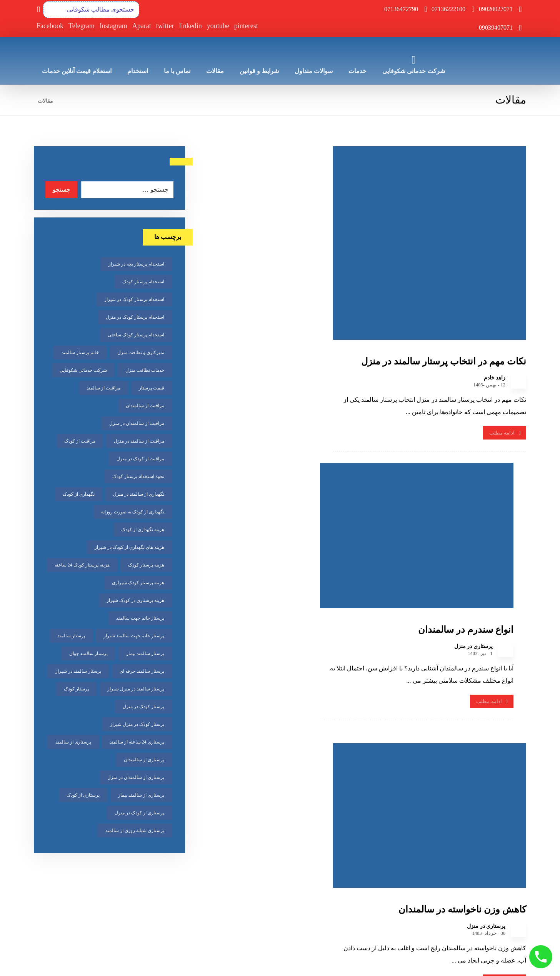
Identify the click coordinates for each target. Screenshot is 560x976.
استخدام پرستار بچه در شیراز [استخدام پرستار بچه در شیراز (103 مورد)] (136, 265)
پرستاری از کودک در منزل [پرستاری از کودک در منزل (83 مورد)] (139, 814)
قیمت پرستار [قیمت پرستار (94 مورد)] (152, 389)
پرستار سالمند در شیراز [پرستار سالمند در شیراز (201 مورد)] (78, 672)
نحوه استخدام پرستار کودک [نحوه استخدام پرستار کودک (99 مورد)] (138, 477)
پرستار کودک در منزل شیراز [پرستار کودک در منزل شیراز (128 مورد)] (137, 725)
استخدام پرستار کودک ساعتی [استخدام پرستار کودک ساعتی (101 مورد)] (136, 336)
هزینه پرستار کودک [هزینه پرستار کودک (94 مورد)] (146, 566)
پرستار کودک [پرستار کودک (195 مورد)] (76, 690)
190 (341, 772)
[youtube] (218, 26)
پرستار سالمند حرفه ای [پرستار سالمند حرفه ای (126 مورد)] (142, 672)
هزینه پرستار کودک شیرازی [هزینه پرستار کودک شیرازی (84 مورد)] (138, 583)
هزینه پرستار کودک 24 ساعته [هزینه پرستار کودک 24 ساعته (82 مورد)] (82, 566)
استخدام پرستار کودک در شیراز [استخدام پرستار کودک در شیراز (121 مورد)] (134, 300)
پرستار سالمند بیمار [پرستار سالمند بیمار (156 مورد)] (145, 654)
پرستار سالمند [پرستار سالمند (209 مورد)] (71, 637)
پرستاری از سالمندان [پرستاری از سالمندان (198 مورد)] (144, 760)
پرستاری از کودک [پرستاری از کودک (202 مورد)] (83, 796)
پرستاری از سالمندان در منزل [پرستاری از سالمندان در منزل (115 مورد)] (136, 778)
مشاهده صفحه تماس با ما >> (315, 937)
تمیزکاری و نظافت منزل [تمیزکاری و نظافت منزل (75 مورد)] (141, 353)
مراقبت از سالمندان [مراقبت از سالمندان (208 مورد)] (145, 406)
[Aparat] (142, 26)
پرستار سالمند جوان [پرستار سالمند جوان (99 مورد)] (88, 654)
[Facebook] (50, 26)
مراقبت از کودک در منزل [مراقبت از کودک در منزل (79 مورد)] (140, 460)
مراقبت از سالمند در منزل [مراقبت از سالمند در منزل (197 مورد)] (139, 442)
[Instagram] (113, 26)
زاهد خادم (495, 353)
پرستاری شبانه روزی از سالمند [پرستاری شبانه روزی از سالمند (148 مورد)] (135, 831)
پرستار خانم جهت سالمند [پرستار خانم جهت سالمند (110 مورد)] (140, 619)
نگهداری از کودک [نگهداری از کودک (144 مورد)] (79, 495)
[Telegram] (82, 26)
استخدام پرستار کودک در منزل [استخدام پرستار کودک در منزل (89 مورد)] (135, 318)
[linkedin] (191, 26)
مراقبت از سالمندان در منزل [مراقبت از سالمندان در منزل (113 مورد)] (137, 424)
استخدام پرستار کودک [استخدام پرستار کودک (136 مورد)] (143, 282)
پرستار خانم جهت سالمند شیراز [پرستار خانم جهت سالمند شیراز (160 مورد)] (134, 637)
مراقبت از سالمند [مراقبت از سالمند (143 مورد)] (103, 389)
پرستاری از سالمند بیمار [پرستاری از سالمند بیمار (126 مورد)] (141, 796)
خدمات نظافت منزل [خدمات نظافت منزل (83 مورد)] (145, 371)
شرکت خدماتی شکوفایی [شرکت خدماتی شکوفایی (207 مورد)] (83, 371)
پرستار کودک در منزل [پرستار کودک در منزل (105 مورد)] (143, 707)
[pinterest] (246, 26)
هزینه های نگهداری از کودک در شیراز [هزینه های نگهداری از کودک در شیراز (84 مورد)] (129, 548)
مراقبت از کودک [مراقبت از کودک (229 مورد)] (80, 442)
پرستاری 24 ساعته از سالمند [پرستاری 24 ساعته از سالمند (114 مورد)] (137, 743)
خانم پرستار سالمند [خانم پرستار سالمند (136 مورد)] (80, 353)
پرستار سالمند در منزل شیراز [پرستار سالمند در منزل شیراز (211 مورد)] (136, 690)
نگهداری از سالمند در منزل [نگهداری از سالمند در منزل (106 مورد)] (139, 495)
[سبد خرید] (38, 9)
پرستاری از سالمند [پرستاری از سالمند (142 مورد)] (73, 743)
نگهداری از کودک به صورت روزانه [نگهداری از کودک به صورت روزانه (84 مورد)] (133, 513)
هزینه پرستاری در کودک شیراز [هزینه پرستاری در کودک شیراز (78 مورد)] (135, 601)
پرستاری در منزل (319, 302)
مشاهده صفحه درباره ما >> (487, 937)
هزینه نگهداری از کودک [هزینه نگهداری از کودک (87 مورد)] (143, 530)
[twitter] (165, 26)
